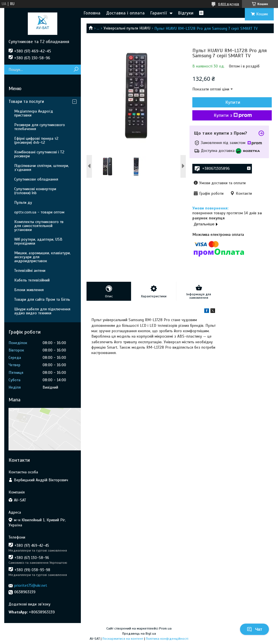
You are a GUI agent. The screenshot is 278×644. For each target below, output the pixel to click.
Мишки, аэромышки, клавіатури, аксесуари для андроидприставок (42, 257)
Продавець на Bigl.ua (139, 634)
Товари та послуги (26, 101)
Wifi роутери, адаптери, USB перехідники (38, 241)
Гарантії (159, 13)
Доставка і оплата (125, 13)
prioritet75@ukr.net (31, 585)
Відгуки (186, 13)
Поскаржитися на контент (123, 639)
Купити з (233, 115)
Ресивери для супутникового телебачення (40, 127)
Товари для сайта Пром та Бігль (42, 299)
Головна (92, 13)
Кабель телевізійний (32, 280)
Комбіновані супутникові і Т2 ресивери (39, 154)
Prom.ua (165, 628)
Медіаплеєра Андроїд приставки (34, 113)
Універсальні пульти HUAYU (127, 28)
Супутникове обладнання (36, 179)
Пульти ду (23, 203)
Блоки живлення (29, 290)
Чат (254, 629)
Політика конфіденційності (167, 639)
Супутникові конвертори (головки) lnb (35, 191)
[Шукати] (76, 70)
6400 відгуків (229, 4)
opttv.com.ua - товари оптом (39, 212)
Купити (233, 102)
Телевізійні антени (30, 271)
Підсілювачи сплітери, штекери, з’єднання (42, 168)
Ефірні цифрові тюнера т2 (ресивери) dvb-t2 (36, 140)
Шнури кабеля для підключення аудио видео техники (42, 311)
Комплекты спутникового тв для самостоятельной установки (39, 226)
